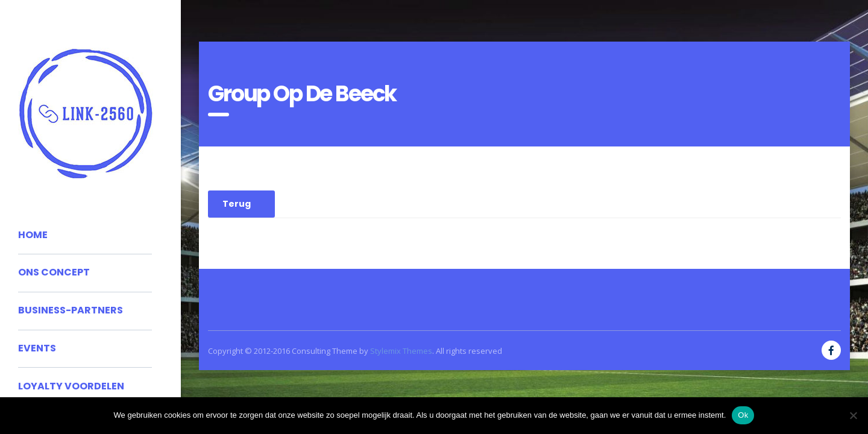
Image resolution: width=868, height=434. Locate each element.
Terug (237, 204)
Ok (743, 415)
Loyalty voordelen (71, 386)
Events (37, 348)
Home (33, 235)
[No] (853, 415)
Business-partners (71, 310)
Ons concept (54, 272)
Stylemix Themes (401, 351)
